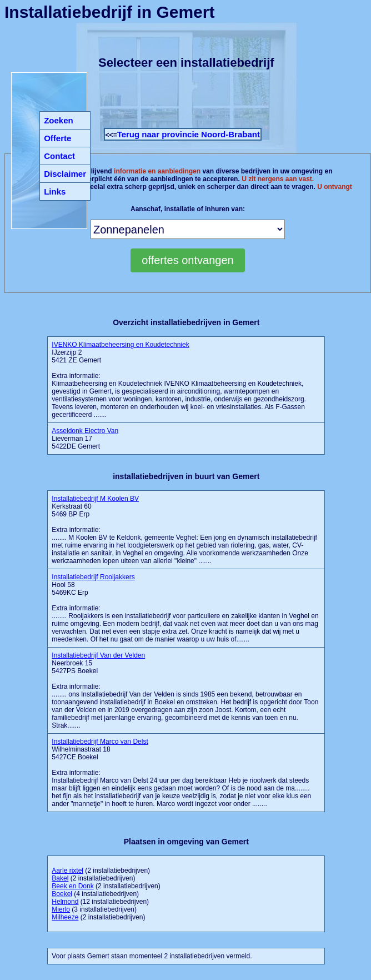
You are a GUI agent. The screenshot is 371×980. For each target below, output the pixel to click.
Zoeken (59, 120)
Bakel (60, 878)
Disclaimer (65, 174)
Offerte (57, 138)
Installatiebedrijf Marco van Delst (100, 742)
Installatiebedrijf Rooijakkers (93, 577)
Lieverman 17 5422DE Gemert (85, 439)
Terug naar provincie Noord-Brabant (189, 134)
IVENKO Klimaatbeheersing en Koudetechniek (120, 345)
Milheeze (65, 917)
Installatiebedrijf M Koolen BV (95, 499)
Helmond (65, 902)
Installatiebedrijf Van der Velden (98, 655)
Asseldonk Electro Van (85, 431)
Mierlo (61, 909)
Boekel (62, 894)
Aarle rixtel (67, 870)
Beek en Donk (72, 886)
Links (55, 191)
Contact (59, 156)
